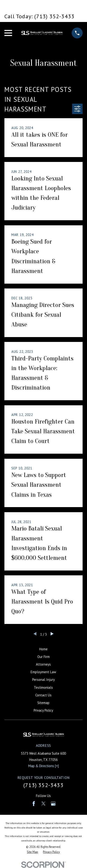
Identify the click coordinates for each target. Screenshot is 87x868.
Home (43, 649)
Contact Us (43, 695)
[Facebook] (34, 804)
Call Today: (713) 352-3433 (39, 16)
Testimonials (43, 687)
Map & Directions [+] (43, 766)
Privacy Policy (43, 710)
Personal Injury (43, 680)
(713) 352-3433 (43, 785)
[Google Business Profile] (53, 804)
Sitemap (43, 703)
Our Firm (43, 657)
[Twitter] (43, 804)
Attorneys (43, 664)
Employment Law (43, 672)
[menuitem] (32, 852)
